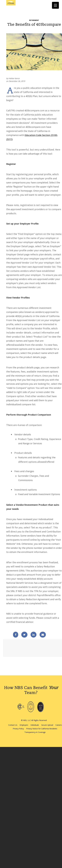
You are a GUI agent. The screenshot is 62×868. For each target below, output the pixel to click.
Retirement (34, 20)
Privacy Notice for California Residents (42, 729)
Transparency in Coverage (35, 732)
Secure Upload (47, 725)
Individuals (35, 725)
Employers (24, 725)
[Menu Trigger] (55, 5)
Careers (59, 725)
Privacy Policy (18, 729)
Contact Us (13, 725)
